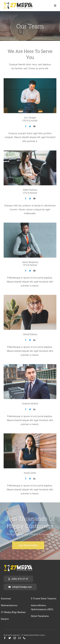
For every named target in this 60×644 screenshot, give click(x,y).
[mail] (19, 638)
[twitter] (10, 638)
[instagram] (15, 638)
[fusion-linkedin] (34, 341)
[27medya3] (18, 4)
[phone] (24, 638)
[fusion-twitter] (30, 127)
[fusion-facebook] (26, 127)
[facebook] (5, 638)
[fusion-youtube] (34, 127)
